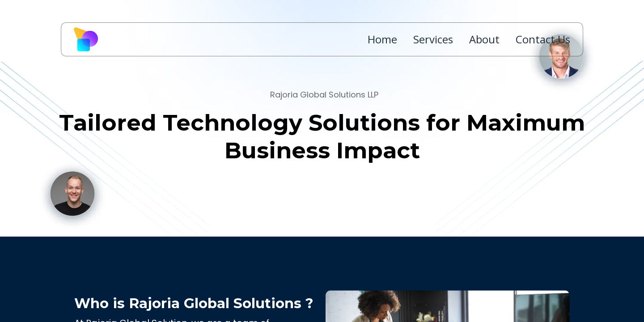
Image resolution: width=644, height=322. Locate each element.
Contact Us (543, 39)
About (484, 39)
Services (433, 39)
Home (382, 39)
